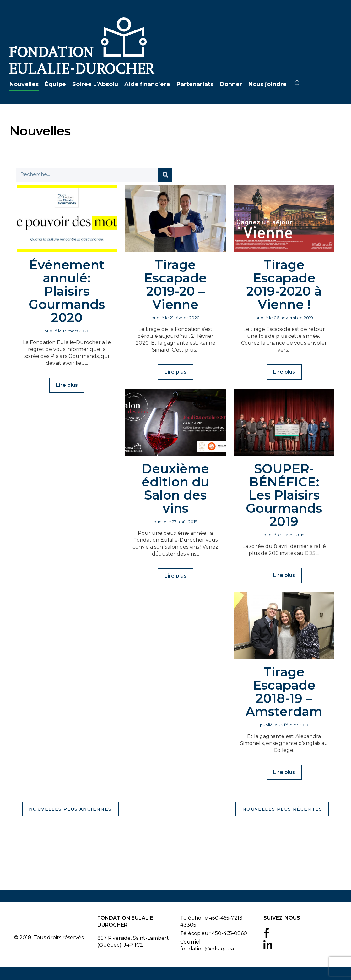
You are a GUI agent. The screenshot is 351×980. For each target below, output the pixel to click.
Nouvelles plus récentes (282, 809)
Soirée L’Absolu (95, 84)
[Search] (165, 175)
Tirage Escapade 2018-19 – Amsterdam (284, 692)
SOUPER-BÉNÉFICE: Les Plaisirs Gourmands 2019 (284, 495)
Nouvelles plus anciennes (70, 809)
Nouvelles (24, 84)
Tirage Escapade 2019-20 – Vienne (175, 285)
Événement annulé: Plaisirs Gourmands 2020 (67, 291)
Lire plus (67, 385)
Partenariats (195, 84)
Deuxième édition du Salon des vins (175, 488)
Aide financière (147, 84)
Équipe (55, 84)
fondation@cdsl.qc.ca (207, 949)
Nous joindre (267, 84)
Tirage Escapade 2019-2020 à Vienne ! (284, 285)
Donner (231, 84)
